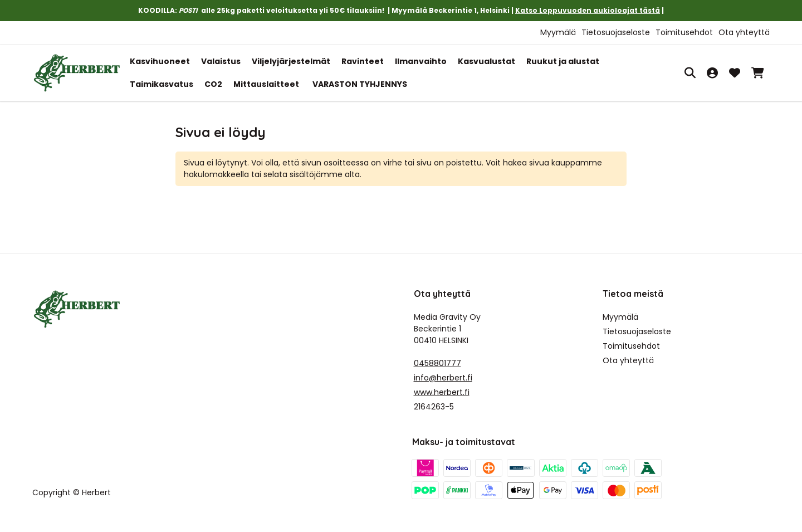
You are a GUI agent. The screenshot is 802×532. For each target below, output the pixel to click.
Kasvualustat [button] (486, 61)
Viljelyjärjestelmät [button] (291, 61)
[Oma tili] (712, 73)
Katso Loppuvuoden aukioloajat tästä (588, 10)
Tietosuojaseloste (616, 32)
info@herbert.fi (443, 378)
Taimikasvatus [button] (162, 84)
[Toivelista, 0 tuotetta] (735, 73)
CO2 (213, 84)
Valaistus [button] (221, 61)
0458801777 (437, 363)
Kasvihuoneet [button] (160, 61)
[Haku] (690, 73)
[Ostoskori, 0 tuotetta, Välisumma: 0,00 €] (758, 73)
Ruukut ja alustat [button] (563, 61)
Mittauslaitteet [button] (266, 84)
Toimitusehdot (684, 32)
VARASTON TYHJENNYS (360, 84)
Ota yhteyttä (744, 32)
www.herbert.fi (442, 392)
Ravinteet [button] (363, 61)
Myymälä (558, 32)
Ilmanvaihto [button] (421, 61)
